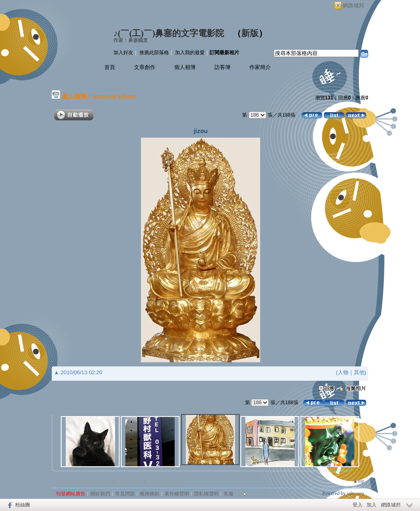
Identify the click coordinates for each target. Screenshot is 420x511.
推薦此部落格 (154, 53)
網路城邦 (353, 6)
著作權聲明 (177, 494)
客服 (228, 494)
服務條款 (150, 494)
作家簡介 (260, 67)
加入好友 (123, 53)
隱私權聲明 (206, 494)
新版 (250, 33)
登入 (358, 505)
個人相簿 (185, 67)
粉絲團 (23, 505)
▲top (359, 481)
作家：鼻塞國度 (131, 40)
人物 (343, 372)
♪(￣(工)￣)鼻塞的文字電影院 (169, 33)
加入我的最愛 (190, 53)
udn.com (355, 493)
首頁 (110, 67)
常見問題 (125, 494)
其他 (359, 372)
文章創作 (145, 67)
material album (114, 96)
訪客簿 (223, 67)
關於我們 (100, 494)
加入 (372, 505)
